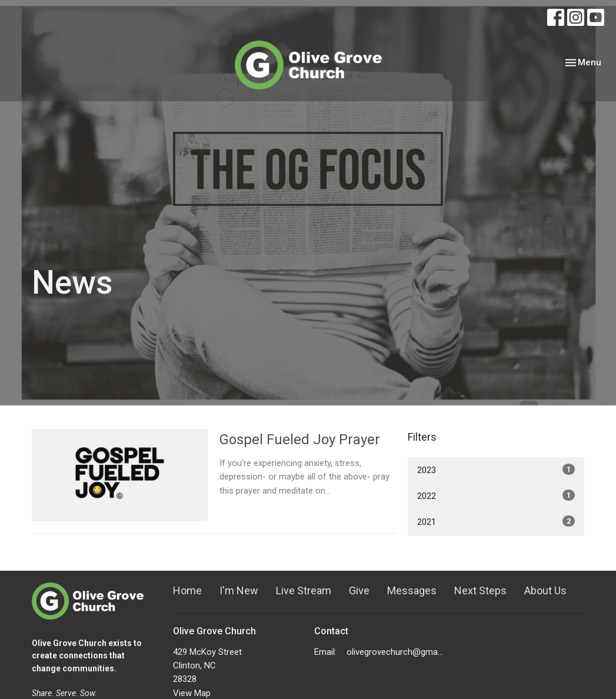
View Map (192, 693)
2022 (496, 495)
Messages (412, 590)
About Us (545, 590)
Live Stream (304, 590)
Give (359, 590)
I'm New (239, 590)
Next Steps (480, 590)
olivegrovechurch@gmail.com (395, 652)
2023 (496, 470)
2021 (496, 521)
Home (187, 590)
